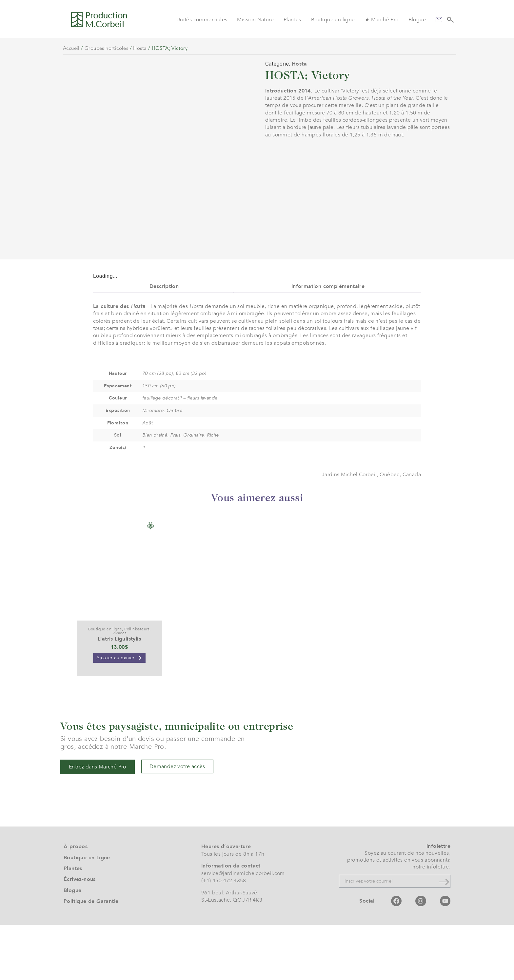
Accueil (71, 48)
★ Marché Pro (382, 20)
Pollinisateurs (137, 684)
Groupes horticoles (106, 48)
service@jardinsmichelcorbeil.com (243, 928)
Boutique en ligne (333, 20)
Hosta (140, 48)
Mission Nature (255, 20)
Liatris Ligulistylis (119, 694)
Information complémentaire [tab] (328, 341)
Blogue (417, 20)
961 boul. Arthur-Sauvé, (230, 948)
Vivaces (119, 688)
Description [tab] (164, 341)
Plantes (292, 20)
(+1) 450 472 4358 (224, 936)
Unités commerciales (202, 20)
